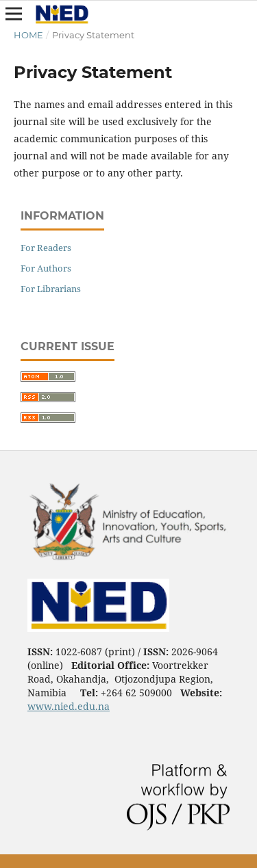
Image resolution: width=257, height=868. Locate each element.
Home (28, 35)
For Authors (46, 268)
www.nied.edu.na (69, 706)
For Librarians (51, 289)
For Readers (46, 248)
